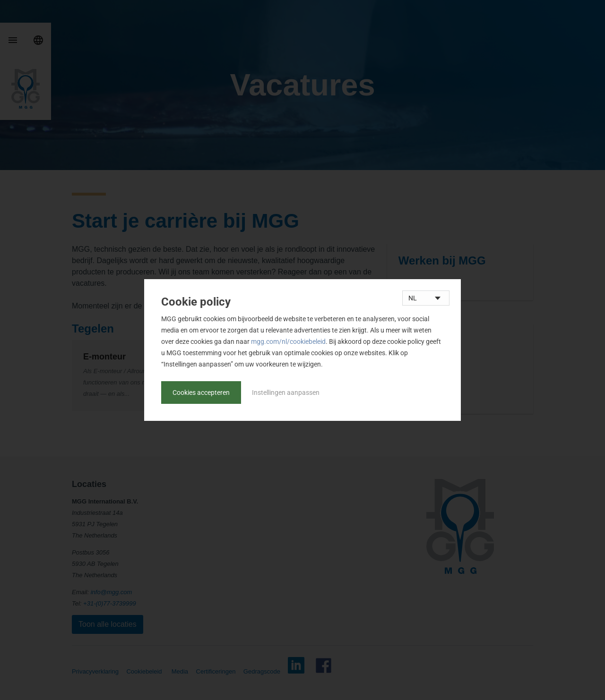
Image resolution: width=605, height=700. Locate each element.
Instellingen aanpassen (286, 393)
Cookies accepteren (201, 393)
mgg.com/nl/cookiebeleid (288, 341)
